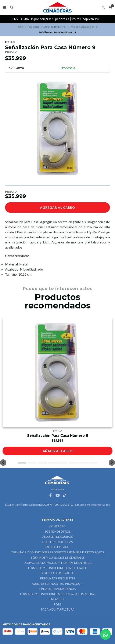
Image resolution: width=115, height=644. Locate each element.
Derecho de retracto (57, 573)
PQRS (57, 605)
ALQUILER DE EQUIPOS (58, 537)
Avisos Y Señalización (82, 27)
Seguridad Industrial (55, 27)
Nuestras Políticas (58, 542)
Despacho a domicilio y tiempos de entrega (58, 563)
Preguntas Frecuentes (58, 579)
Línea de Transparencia (57, 589)
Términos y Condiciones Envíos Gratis (57, 568)
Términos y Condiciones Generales (58, 558)
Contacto (57, 527)
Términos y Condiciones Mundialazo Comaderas (57, 594)
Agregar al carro (57, 207)
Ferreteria (33, 27)
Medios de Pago (57, 547)
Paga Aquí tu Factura (58, 610)
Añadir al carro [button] (57, 451)
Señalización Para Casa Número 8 (58, 436)
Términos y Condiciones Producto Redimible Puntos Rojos (58, 553)
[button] (22, 463)
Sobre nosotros (58, 532)
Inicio (20, 27)
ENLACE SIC (57, 599)
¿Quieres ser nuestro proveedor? (58, 584)
